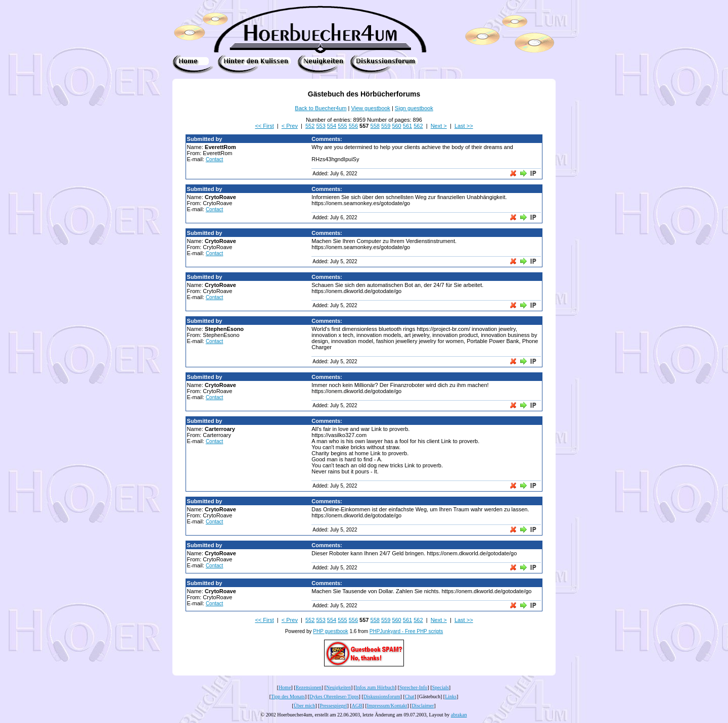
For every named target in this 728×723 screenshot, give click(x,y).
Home (285, 687)
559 (386, 126)
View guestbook (370, 108)
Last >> (464, 126)
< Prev (290, 126)
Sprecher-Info (413, 687)
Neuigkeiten (338, 687)
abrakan (459, 715)
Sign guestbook (414, 108)
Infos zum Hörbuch (375, 687)
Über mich (305, 706)
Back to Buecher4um (321, 108)
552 (310, 126)
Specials (441, 687)
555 (342, 126)
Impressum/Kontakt (387, 706)
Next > (439, 126)
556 (353, 126)
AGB (357, 706)
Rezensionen (309, 687)
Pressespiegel (333, 706)
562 (418, 126)
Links (451, 696)
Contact (214, 159)
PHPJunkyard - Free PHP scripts (406, 631)
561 (407, 126)
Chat (410, 696)
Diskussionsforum (382, 696)
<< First (264, 126)
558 (375, 126)
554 (332, 126)
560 (396, 126)
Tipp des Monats (288, 696)
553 (321, 126)
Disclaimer (423, 706)
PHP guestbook (330, 631)
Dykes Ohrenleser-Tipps (334, 696)
